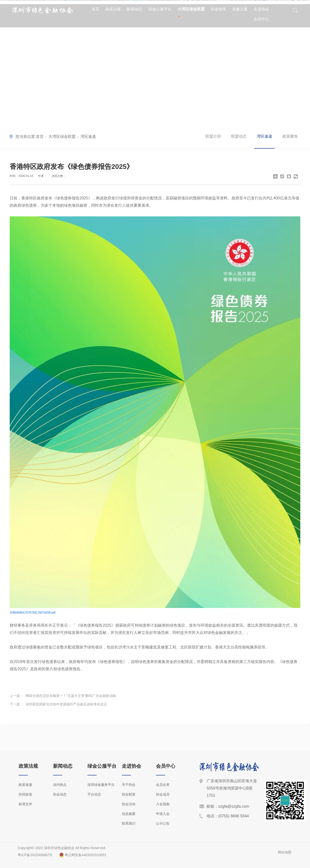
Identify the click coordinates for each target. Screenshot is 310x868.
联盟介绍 (213, 136)
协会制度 (129, 794)
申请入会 (163, 814)
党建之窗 (240, 9)
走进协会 (261, 9)
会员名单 (163, 785)
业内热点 (60, 785)
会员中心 (261, 19)
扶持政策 (25, 794)
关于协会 (129, 785)
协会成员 (163, 794)
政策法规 (113, 9)
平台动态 (94, 794)
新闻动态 (134, 9)
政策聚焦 (290, 136)
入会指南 (163, 804)
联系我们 (129, 823)
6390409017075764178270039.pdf (33, 613)
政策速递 (25, 785)
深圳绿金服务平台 (101, 785)
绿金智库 (218, 9)
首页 (95, 9)
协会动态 (60, 794)
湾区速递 (88, 137)
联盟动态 (239, 136)
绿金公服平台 (160, 9)
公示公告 (163, 823)
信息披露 (129, 814)
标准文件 (25, 804)
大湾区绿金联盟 (191, 9)
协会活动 (129, 804)
